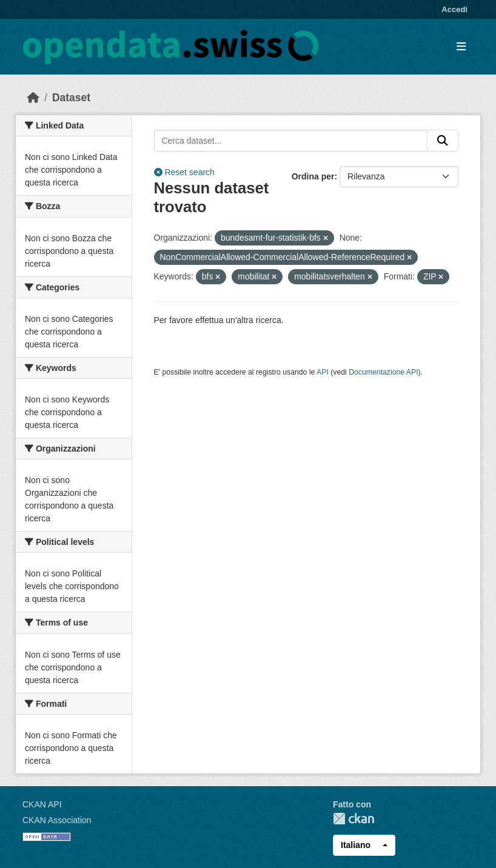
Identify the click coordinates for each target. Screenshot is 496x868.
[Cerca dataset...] (291, 141)
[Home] (33, 98)
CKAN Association (57, 820)
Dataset (71, 98)
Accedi (454, 9)
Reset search (184, 172)
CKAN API (42, 804)
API (323, 372)
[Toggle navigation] (461, 47)
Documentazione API (383, 372)
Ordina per (313, 176)
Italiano (356, 845)
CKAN (354, 819)
